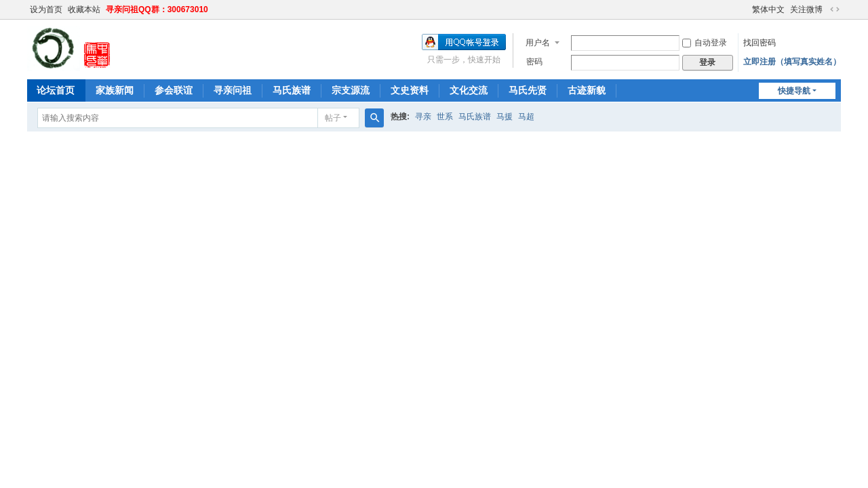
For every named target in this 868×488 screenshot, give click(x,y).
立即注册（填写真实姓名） (792, 62)
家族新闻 (115, 90)
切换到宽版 (835, 9)
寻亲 (423, 117)
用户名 (538, 43)
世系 (445, 117)
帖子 (333, 118)
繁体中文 (768, 9)
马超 (526, 117)
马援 (505, 117)
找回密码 (759, 43)
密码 (534, 62)
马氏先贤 (528, 90)
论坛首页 (56, 90)
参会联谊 (174, 90)
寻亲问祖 (233, 90)
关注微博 (806, 9)
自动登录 (705, 43)
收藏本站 (84, 9)
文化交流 (469, 90)
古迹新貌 (587, 90)
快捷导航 (794, 91)
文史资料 (410, 90)
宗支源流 (351, 90)
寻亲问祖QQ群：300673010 (157, 9)
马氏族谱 (292, 90)
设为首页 (46, 9)
